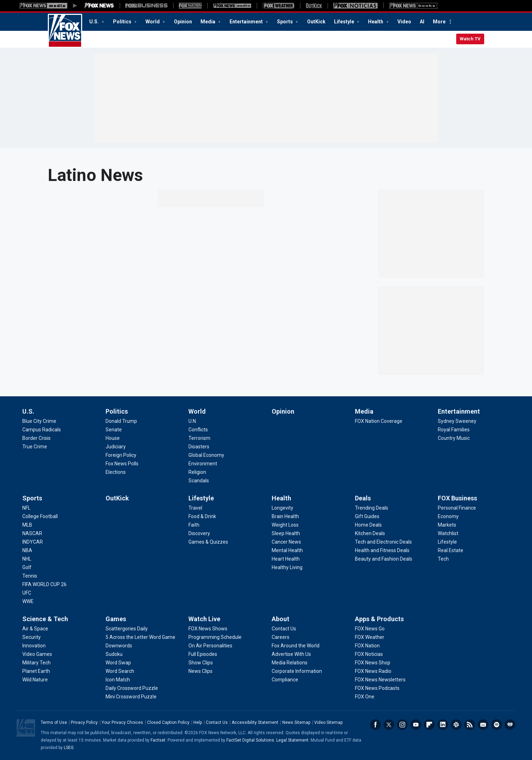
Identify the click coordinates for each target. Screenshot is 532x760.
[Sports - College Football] (40, 516)
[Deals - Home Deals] (368, 525)
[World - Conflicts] (198, 430)
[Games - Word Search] (120, 671)
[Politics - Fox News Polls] (122, 464)
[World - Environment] (203, 464)
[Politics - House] (113, 438)
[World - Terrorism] (199, 438)
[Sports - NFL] (26, 508)
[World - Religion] (197, 472)
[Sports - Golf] (27, 567)
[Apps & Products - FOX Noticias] (369, 654)
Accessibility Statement (255, 722)
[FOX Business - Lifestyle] (447, 542)
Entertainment (247, 22)
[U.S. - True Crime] (35, 447)
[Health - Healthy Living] (287, 567)
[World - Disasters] (199, 447)
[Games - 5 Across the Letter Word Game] (140, 637)
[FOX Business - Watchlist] (448, 533)
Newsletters (483, 725)
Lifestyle (345, 22)
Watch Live (204, 619)
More (439, 22)
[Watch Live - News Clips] (200, 671)
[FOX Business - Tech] (443, 559)
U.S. (95, 22)
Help (198, 722)
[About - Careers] (281, 637)
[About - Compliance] (285, 680)
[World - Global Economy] (206, 455)
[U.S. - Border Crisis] (36, 438)
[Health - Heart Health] (286, 559)
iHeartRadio (510, 725)
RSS (470, 725)
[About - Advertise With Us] (291, 654)
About (281, 619)
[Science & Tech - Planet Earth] (36, 671)
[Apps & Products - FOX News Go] (370, 629)
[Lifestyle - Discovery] (199, 533)
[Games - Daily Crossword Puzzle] (132, 688)
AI (422, 22)
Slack (456, 725)
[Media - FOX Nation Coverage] (379, 421)
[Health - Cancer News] (286, 542)
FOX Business (457, 498)
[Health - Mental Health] (287, 550)
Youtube (416, 725)
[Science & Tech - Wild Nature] (35, 680)
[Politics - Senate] (114, 430)
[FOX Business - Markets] (447, 525)
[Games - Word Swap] (118, 663)
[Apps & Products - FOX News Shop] (373, 663)
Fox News (65, 31)
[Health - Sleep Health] (286, 533)
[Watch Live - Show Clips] (201, 663)
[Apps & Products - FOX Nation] (367, 646)
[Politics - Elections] (116, 472)
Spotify (497, 725)
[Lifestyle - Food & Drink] (202, 516)
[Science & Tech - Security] (32, 637)
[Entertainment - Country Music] (454, 438)
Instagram (402, 725)
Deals (363, 498)
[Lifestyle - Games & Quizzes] (208, 542)
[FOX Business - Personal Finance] (457, 508)
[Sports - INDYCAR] (33, 542)
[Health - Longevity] (282, 508)
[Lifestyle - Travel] (195, 508)
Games (116, 619)
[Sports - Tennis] (30, 576)
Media (208, 22)
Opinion (183, 22)
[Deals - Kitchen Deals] (370, 533)
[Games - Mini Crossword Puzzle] (131, 697)
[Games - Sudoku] (114, 654)
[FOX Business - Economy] (448, 516)
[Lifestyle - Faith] (194, 525)
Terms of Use (54, 722)
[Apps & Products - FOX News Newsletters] (380, 680)
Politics (123, 22)
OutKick (316, 22)
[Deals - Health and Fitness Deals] (382, 550)
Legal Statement (292, 740)
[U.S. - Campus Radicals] (42, 430)
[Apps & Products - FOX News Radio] (373, 671)
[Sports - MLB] (27, 525)
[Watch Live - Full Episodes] (203, 654)
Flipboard (429, 725)
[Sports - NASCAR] (32, 533)
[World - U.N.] (193, 421)
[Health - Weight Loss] (285, 525)
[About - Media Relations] (290, 663)
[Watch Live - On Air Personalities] (210, 646)
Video (404, 22)
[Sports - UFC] (27, 593)
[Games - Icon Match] (118, 680)
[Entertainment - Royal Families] (454, 430)
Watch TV (470, 39)
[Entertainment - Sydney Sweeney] (457, 421)
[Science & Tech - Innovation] (34, 646)
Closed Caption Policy (168, 722)
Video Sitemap (328, 722)
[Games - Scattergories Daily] (127, 629)
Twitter (389, 725)
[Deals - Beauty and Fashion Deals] (384, 559)
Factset (158, 740)
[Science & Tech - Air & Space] (35, 629)
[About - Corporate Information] (297, 671)
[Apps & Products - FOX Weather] (370, 637)
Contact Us (217, 722)
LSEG (69, 748)
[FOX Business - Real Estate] (451, 550)
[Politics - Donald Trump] (121, 421)
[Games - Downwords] (119, 646)
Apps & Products (379, 619)
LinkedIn (443, 725)
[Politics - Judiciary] (116, 447)
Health (376, 22)
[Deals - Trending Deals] (372, 508)
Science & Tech (45, 619)
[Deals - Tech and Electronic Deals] (383, 542)
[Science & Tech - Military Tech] (36, 663)
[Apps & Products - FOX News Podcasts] (377, 688)
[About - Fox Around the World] (296, 646)
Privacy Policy (84, 722)
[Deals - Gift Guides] (367, 516)
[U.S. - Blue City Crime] (39, 421)
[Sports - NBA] (27, 550)
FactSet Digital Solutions (250, 740)
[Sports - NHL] (27, 559)
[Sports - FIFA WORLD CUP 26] (44, 584)
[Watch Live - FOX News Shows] (208, 629)
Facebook (375, 725)
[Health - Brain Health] (285, 516)
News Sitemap (296, 722)
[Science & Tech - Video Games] (37, 654)
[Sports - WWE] (28, 601)
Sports (285, 22)
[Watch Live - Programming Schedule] (215, 637)
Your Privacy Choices (122, 722)
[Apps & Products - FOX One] (365, 697)
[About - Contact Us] (284, 629)
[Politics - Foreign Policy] (121, 455)
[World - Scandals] (199, 481)
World (153, 22)
